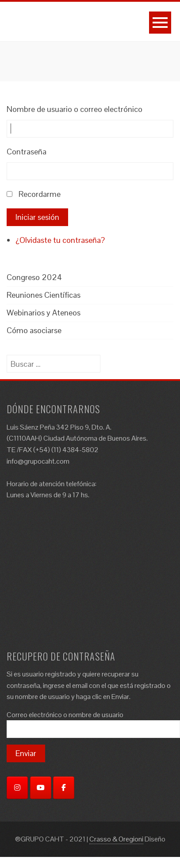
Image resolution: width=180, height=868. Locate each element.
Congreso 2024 (34, 277)
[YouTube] (41, 788)
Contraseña (27, 152)
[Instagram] (17, 788)
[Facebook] (64, 788)
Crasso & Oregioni (116, 839)
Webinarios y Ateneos (44, 313)
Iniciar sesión (37, 217)
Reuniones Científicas (44, 295)
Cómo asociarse (34, 330)
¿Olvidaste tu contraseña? (60, 240)
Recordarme (40, 194)
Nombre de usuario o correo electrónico (75, 109)
